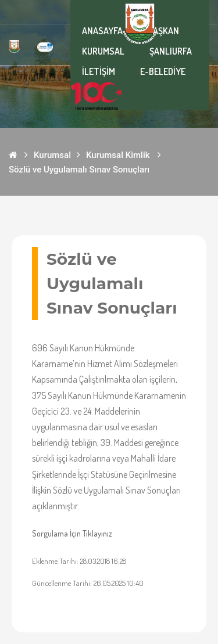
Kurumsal (52, 155)
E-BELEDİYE (163, 71)
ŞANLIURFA (171, 51)
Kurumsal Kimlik (118, 155)
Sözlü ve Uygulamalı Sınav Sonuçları (79, 170)
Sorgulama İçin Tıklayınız (72, 533)
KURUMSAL (103, 51)
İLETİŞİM (99, 71)
